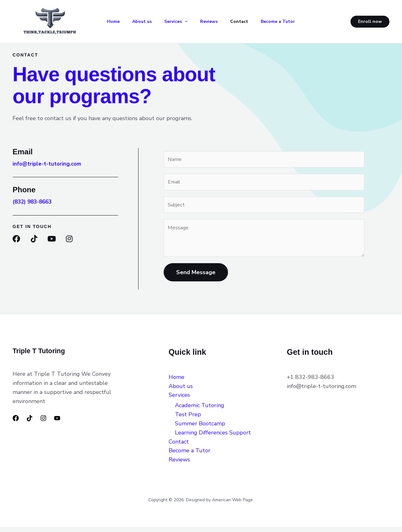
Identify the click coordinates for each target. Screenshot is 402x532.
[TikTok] (30, 423)
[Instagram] (43, 423)
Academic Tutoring (200, 410)
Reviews (217, 21)
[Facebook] (16, 423)
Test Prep (188, 419)
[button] (191, 22)
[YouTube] (57, 423)
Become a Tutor (291, 21)
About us (145, 21)
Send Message (196, 277)
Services (182, 22)
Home (114, 21)
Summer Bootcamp (200, 428)
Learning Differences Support (215, 438)
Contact (250, 21)
